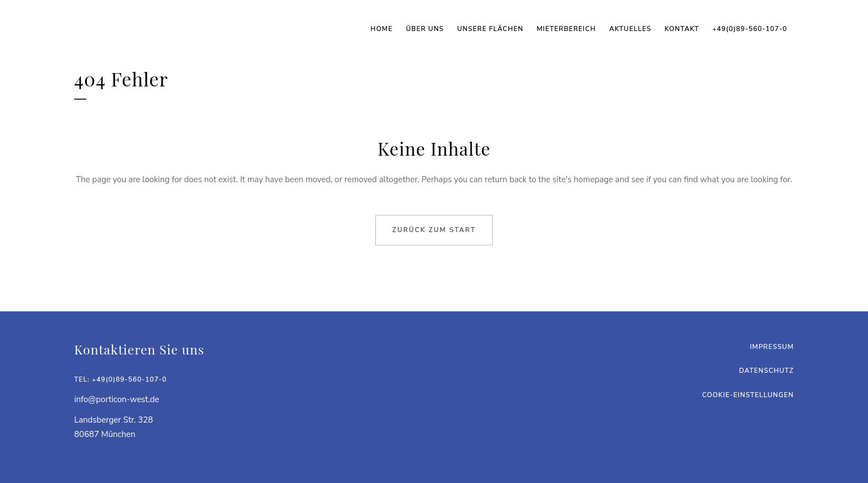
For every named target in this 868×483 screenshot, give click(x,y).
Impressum (772, 347)
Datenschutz (766, 371)
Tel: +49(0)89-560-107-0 (120, 379)
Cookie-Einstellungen (748, 395)
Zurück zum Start (434, 230)
